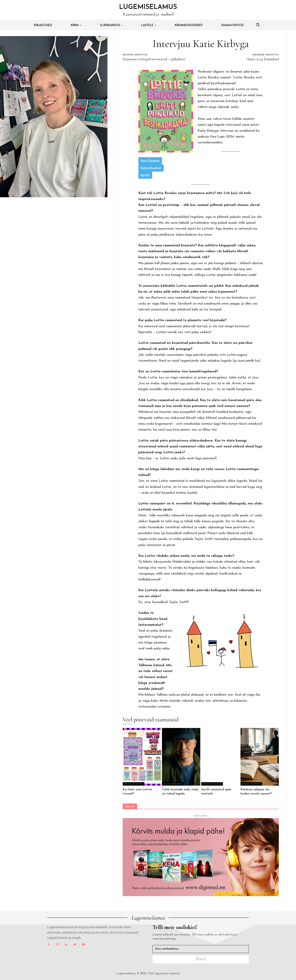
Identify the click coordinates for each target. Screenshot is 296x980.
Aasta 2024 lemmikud (263, 59)
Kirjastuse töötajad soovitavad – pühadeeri (154, 59)
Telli (201, 959)
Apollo (145, 175)
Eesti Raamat (150, 161)
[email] (201, 949)
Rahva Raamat (151, 168)
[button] (258, 25)
